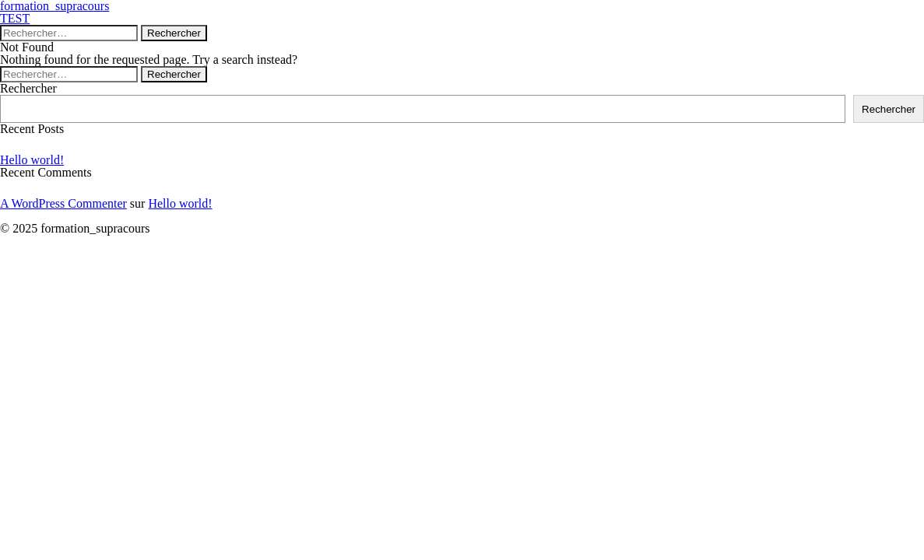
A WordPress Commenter (63, 203)
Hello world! (32, 160)
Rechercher (28, 88)
